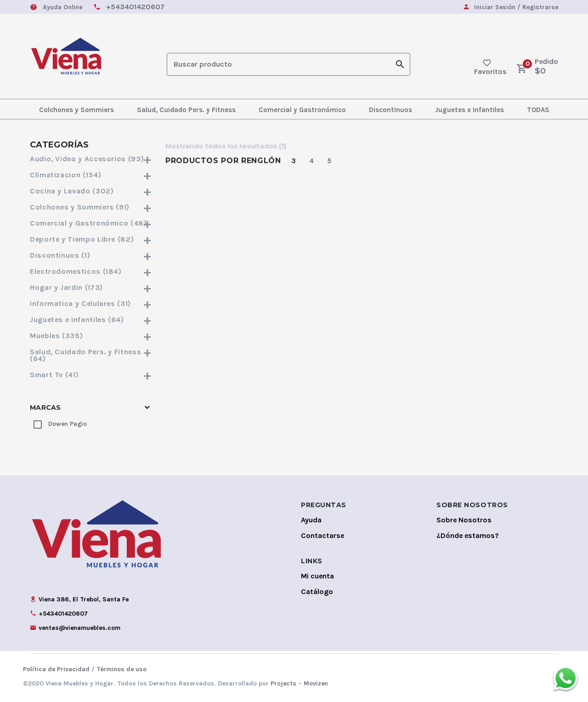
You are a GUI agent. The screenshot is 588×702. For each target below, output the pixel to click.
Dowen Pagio (68, 424)
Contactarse (322, 535)
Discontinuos (390, 110)
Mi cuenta (317, 576)
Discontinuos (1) (91, 255)
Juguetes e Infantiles (469, 110)
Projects (283, 683)
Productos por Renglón (223, 161)
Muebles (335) (91, 336)
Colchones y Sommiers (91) (91, 207)
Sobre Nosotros (464, 520)
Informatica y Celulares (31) (91, 303)
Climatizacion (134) (91, 175)
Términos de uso (122, 669)
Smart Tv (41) (91, 375)
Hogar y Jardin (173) (91, 287)
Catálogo (317, 592)
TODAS (538, 110)
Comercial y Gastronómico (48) (91, 223)
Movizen (316, 683)
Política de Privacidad (56, 669)
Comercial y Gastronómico (302, 110)
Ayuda (311, 520)
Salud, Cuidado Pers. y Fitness (186, 110)
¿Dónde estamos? (468, 535)
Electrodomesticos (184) (91, 271)
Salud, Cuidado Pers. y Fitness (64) (91, 355)
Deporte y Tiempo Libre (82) (91, 239)
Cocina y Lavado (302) (91, 191)
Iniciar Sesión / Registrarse (516, 8)
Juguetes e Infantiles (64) (91, 320)
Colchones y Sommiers (76, 110)
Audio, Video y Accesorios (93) (91, 159)
